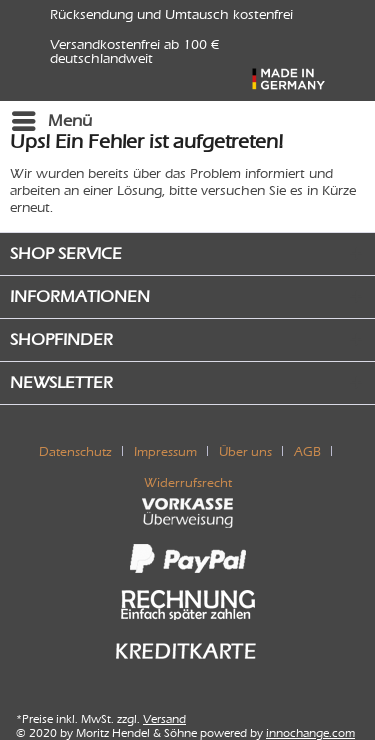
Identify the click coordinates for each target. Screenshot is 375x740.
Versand (164, 719)
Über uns (245, 451)
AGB (307, 451)
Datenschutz (75, 451)
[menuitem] (51, 121)
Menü (52, 117)
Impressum (165, 451)
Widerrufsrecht (188, 482)
